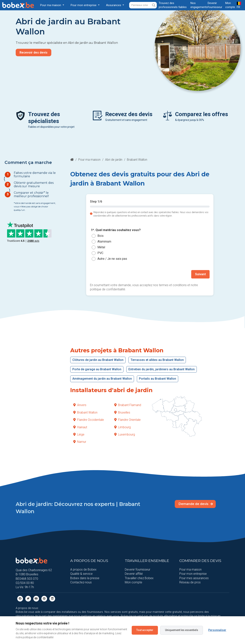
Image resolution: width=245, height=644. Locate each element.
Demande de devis (196, 504)
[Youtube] (36, 598)
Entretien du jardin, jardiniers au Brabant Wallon (162, 369)
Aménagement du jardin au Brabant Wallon (102, 379)
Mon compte (134, 582)
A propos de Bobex (83, 570)
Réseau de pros (190, 582)
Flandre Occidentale (89, 420)
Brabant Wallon (85, 412)
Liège (79, 434)
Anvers (80, 405)
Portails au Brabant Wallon (158, 379)
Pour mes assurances (194, 578)
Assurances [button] (114, 5)
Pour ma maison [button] (51, 5)
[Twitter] (28, 598)
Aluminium (104, 241)
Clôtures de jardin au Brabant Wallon (98, 360)
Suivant (200, 274)
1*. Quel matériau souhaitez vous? (116, 230)
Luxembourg (125, 434)
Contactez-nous (81, 582)
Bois (100, 236)
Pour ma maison (89, 160)
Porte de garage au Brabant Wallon (97, 369)
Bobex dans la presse (85, 578)
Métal (101, 247)
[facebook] (20, 598)
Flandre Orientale (127, 420)
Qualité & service (81, 574)
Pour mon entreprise (193, 574)
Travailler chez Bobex (139, 578)
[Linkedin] (52, 598)
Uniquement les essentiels (182, 630)
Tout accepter (145, 630)
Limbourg (122, 427)
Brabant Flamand (128, 405)
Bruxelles (122, 412)
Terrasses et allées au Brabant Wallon (157, 360)
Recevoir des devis (33, 53)
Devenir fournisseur (138, 570)
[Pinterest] (44, 598)
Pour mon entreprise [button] (84, 5)
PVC (100, 253)
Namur (80, 442)
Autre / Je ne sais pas (112, 259)
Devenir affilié (134, 574)
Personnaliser (217, 630)
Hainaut (80, 427)
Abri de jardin (114, 160)
